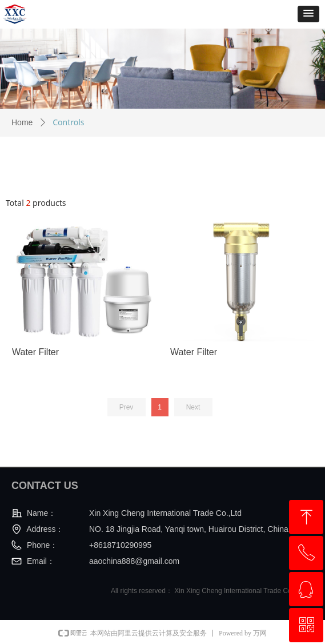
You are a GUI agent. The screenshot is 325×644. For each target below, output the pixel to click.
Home (22, 122)
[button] (308, 14)
